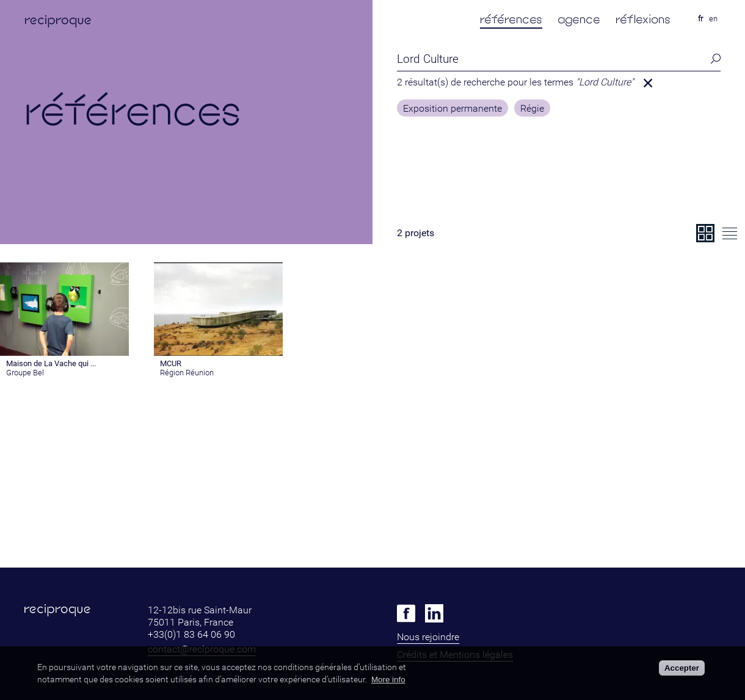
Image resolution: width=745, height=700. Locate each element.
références (511, 19)
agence (579, 19)
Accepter (682, 668)
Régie (532, 109)
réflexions (643, 19)
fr (700, 19)
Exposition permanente (452, 109)
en (713, 19)
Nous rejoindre (428, 637)
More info (388, 680)
